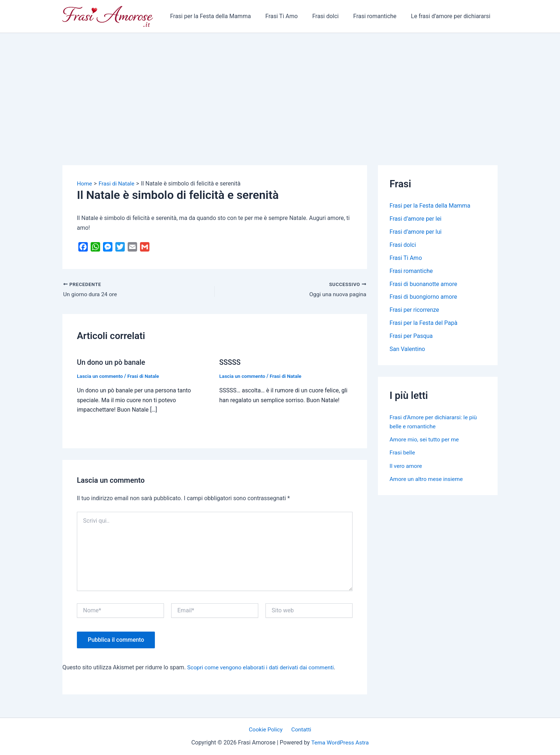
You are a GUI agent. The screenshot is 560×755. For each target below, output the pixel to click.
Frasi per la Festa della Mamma (224, 16)
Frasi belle (403, 452)
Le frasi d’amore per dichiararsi (452, 16)
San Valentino (407, 349)
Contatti (300, 729)
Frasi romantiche (379, 16)
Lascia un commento (101, 376)
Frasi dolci (333, 16)
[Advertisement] (280, 87)
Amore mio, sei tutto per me (425, 439)
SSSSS (230, 362)
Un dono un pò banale (112, 362)
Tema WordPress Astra (340, 743)
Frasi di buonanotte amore (423, 284)
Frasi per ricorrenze (414, 310)
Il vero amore (406, 466)
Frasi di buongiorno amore (423, 297)
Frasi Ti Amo (292, 16)
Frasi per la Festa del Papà (423, 323)
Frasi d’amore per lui (415, 232)
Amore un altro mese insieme (427, 479)
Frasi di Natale (145, 376)
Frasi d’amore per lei (415, 219)
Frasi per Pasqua (411, 336)
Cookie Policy (267, 729)
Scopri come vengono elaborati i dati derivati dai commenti (263, 667)
